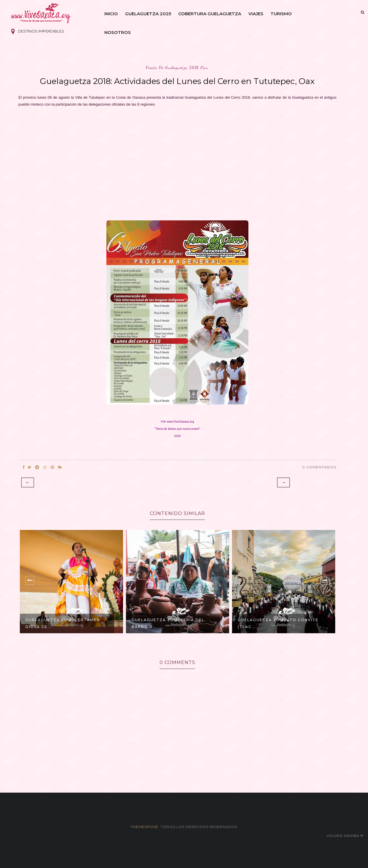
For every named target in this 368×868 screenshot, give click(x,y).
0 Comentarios (319, 467)
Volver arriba (345, 836)
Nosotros (118, 32)
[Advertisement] (177, 162)
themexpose (145, 827)
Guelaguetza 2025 (148, 14)
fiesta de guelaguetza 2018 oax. (177, 67)
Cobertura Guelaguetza (210, 14)
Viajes (256, 14)
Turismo (281, 14)
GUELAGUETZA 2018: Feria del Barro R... (168, 623)
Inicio (111, 14)
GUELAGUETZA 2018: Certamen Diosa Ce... (63, 623)
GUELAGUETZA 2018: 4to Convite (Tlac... (278, 623)
